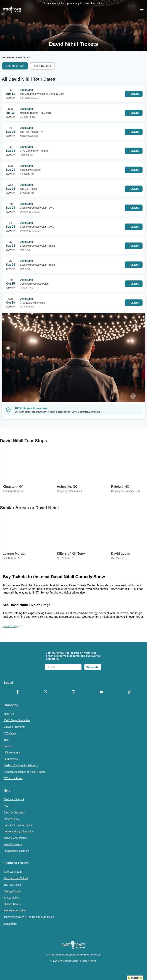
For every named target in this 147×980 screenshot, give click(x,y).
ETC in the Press (13, 778)
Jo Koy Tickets (12, 898)
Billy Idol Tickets (13, 885)
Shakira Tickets (12, 904)
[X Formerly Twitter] (45, 692)
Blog (6, 740)
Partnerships (11, 759)
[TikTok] (129, 692)
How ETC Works (13, 844)
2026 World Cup (13, 872)
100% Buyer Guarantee (17, 720)
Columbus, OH (15, 66)
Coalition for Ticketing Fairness (21, 765)
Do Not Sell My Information (19, 832)
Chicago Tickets (12, 891)
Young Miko (10, 923)
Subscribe (93, 667)
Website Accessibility (15, 838)
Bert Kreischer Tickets (16, 878)
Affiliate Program (13, 753)
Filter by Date (42, 66)
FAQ (6, 806)
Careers (8, 746)
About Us (9, 714)
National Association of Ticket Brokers (24, 772)
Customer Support (14, 799)
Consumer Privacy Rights (18, 825)
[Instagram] (73, 692)
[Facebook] (18, 692)
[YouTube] (101, 692)
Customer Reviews (14, 727)
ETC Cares (10, 733)
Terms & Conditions (14, 812)
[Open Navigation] (142, 9)
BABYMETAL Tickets (15, 911)
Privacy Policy (11, 819)
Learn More (96, 412)
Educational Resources (16, 851)
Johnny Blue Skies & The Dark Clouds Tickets (29, 917)
